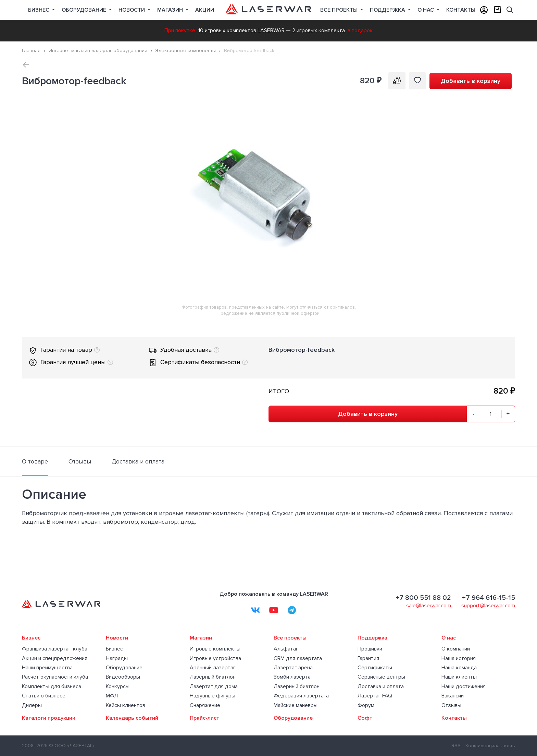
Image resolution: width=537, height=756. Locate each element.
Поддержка (388, 10)
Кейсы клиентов (126, 705)
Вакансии (453, 696)
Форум (366, 705)
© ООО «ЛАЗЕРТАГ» (72, 746)
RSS (456, 746)
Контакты (461, 10)
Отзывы (451, 705)
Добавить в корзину (471, 81)
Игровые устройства (215, 658)
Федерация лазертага (301, 696)
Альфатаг (286, 649)
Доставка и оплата (381, 686)
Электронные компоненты (186, 51)
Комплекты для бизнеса (52, 686)
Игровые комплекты (215, 649)
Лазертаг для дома (214, 686)
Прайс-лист (204, 718)
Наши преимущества (47, 668)
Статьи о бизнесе (44, 696)
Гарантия (368, 658)
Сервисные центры (381, 677)
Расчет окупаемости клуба (55, 677)
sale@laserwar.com (429, 606)
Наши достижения (464, 686)
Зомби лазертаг (293, 677)
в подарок (360, 30)
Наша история (459, 658)
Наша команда (459, 668)
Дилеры (32, 705)
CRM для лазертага (298, 658)
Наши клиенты (459, 677)
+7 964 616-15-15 (489, 598)
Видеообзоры (123, 677)
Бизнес (39, 10)
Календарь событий (132, 718)
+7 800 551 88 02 (423, 598)
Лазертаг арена (293, 668)
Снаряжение (205, 705)
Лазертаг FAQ (375, 696)
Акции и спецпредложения (55, 658)
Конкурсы (118, 686)
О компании (456, 649)
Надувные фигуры (213, 696)
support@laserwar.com (488, 606)
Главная (31, 51)
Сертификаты (375, 668)
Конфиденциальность (490, 746)
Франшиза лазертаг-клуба (55, 649)
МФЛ (112, 696)
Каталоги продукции (49, 718)
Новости (132, 10)
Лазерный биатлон (213, 677)
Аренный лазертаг (213, 668)
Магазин (171, 10)
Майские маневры (296, 705)
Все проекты (290, 638)
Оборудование (85, 10)
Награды (117, 658)
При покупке (180, 30)
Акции (205, 10)
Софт (365, 718)
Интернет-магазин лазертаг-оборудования (98, 51)
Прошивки (370, 649)
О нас (426, 10)
